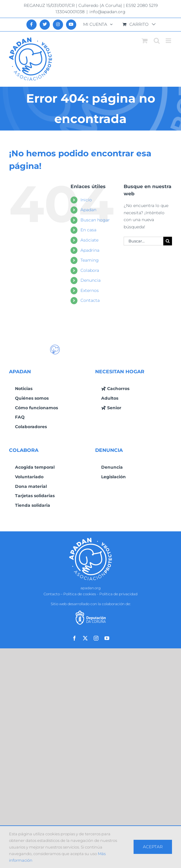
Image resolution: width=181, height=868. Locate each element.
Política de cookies (80, 594)
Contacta (90, 300)
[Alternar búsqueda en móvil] (157, 41)
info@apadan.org (107, 12)
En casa (88, 230)
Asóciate (89, 240)
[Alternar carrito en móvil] (145, 41)
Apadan (88, 210)
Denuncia (90, 280)
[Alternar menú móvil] (169, 41)
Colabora (90, 270)
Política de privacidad (118, 594)
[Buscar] (168, 241)
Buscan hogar (95, 220)
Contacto (52, 594)
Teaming (90, 260)
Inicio (86, 200)
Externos (90, 290)
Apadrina (90, 250)
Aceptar (153, 847)
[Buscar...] (143, 241)
